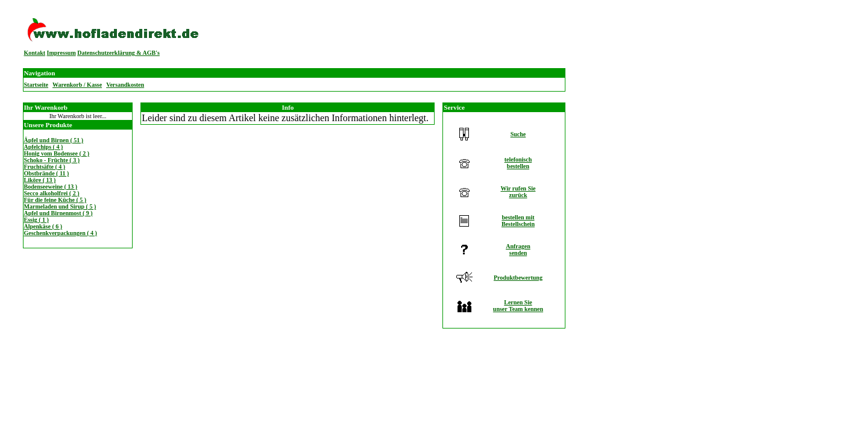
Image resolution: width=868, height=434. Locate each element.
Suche (518, 134)
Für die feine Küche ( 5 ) (55, 200)
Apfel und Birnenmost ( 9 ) (58, 213)
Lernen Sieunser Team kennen (518, 306)
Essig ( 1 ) (36, 220)
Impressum (61, 53)
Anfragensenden (518, 250)
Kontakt (35, 53)
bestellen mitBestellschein (518, 221)
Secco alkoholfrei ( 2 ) (52, 193)
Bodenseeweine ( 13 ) (51, 187)
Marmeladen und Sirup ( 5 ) (60, 206)
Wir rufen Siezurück (518, 192)
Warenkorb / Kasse (77, 85)
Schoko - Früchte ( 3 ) (52, 160)
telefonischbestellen (518, 163)
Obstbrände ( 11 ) (47, 173)
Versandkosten (125, 85)
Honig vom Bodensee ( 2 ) (57, 153)
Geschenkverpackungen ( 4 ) (61, 233)
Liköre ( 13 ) (40, 180)
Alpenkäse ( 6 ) (43, 226)
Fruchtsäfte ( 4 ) (45, 167)
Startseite (36, 85)
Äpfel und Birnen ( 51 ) (54, 140)
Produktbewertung (518, 278)
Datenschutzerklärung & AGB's (118, 53)
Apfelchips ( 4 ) (44, 147)
